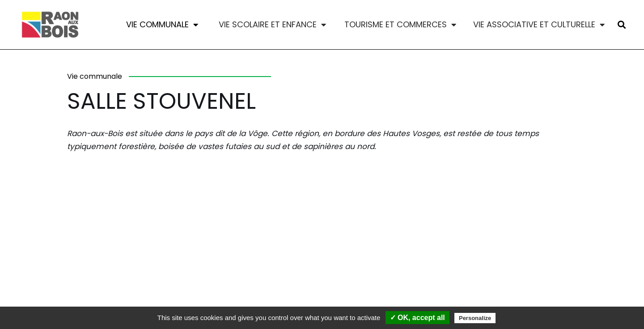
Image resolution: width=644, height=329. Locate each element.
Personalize (475, 318)
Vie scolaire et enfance (272, 25)
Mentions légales (176, 293)
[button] (621, 25)
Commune (116, 293)
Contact (69, 293)
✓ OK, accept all (417, 318)
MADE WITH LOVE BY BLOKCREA (511, 304)
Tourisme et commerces (400, 25)
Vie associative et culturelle (539, 25)
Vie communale (162, 25)
